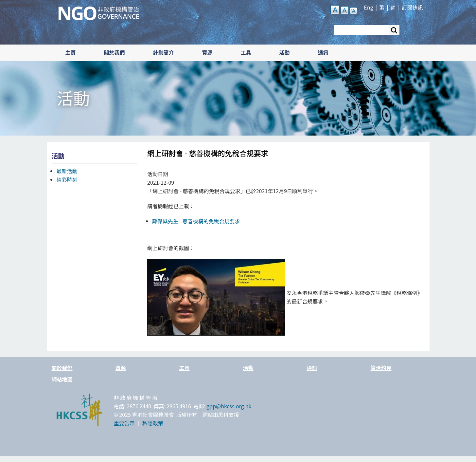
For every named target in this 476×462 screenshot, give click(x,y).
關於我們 (115, 52)
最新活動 (67, 171)
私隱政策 (153, 423)
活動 (285, 52)
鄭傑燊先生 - (196, 221)
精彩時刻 (67, 179)
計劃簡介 (164, 52)
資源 (207, 52)
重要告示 (124, 423)
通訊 (323, 52)
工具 (246, 52)
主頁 (71, 52)
